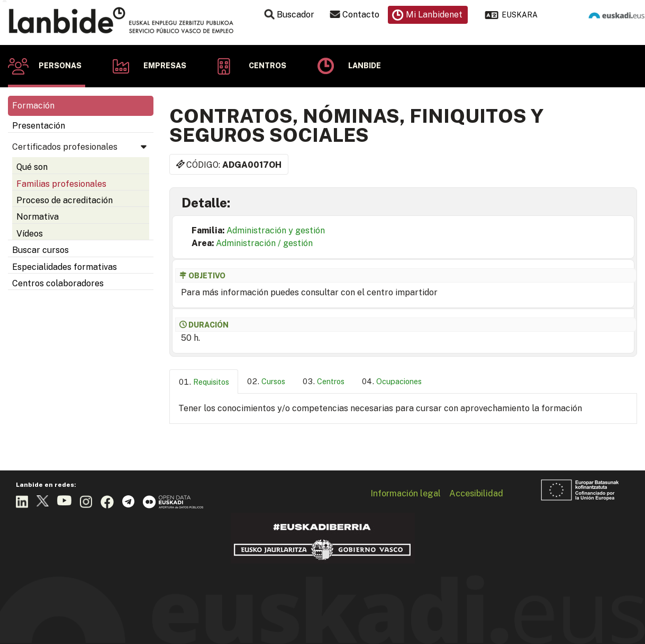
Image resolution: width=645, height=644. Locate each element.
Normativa (38, 217)
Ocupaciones (399, 381)
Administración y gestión (276, 230)
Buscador (296, 15)
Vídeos (30, 234)
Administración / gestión (264, 243)
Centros (267, 66)
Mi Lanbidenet (434, 15)
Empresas (165, 66)
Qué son (32, 167)
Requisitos (211, 382)
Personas (60, 66)
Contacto (361, 15)
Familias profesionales (61, 184)
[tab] (204, 382)
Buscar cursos (40, 250)
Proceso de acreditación (65, 200)
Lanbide (365, 66)
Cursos (273, 381)
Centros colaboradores (58, 283)
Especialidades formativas (65, 267)
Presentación (39, 126)
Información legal (406, 493)
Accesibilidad (476, 493)
